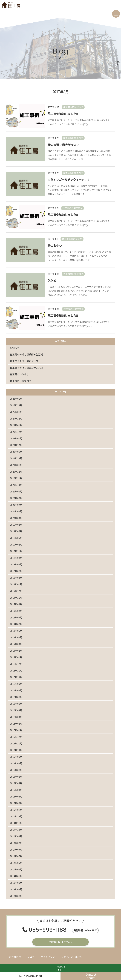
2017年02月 (16, 651)
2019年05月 (16, 538)
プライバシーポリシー (73, 957)
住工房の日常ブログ (21, 381)
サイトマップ (48, 957)
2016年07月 (16, 697)
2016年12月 (16, 664)
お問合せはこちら (60, 942)
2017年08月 (16, 611)
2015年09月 (16, 757)
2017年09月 (16, 604)
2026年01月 (16, 399)
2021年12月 (16, 458)
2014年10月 (16, 830)
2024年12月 (16, 418)
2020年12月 (16, 472)
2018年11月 (16, 551)
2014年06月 (16, 856)
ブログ (31, 957)
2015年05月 (16, 783)
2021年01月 (16, 465)
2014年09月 (16, 836)
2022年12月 (16, 445)
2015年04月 (16, 790)
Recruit (61, 968)
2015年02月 (16, 803)
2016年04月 (16, 717)
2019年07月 (16, 531)
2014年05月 (16, 863)
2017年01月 (16, 657)
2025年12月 (16, 405)
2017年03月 (16, 644)
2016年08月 (16, 690)
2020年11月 (16, 478)
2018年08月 (16, 558)
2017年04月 (16, 637)
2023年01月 (16, 438)
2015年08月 (16, 763)
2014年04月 (16, 869)
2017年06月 (16, 624)
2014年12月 (16, 816)
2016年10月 (16, 677)
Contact (91, 976)
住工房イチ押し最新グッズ (24, 361)
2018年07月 (16, 564)
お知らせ (15, 348)
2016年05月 (16, 710)
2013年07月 (16, 896)
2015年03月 (16, 796)
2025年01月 (16, 412)
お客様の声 (15, 957)
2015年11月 (16, 743)
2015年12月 (16, 737)
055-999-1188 (48, 930)
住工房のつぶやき (19, 374)
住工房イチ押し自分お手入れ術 (26, 368)
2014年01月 (16, 876)
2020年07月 (16, 505)
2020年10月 (16, 485)
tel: (30, 976)
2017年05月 (16, 631)
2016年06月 (16, 704)
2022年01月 (16, 452)
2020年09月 (16, 491)
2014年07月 (16, 850)
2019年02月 (16, 544)
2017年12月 (16, 591)
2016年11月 (16, 670)
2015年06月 (16, 777)
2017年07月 (16, 617)
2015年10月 (16, 750)
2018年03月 (16, 578)
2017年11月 (16, 598)
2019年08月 (16, 525)
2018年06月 (16, 571)
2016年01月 (16, 730)
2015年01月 (16, 810)
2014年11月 (16, 823)
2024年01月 (16, 425)
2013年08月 (16, 889)
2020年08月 (16, 498)
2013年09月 (16, 883)
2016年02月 (16, 724)
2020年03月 (16, 518)
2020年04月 (16, 511)
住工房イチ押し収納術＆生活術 (26, 354)
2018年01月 (16, 584)
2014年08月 (16, 843)
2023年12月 (16, 432)
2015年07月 (16, 770)
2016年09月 (16, 684)
